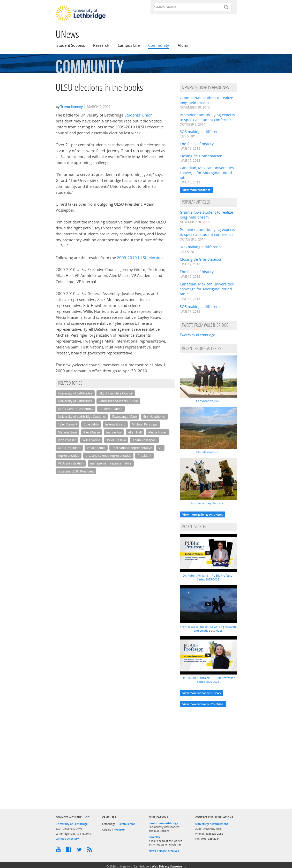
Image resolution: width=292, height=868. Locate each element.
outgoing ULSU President (76, 471)
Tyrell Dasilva (116, 440)
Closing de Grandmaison (201, 156)
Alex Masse (92, 432)
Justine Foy (114, 432)
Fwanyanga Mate (125, 417)
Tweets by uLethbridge (197, 335)
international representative (132, 448)
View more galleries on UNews (203, 514)
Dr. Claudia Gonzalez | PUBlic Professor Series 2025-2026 (208, 680)
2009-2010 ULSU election (140, 258)
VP (160, 448)
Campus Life (129, 45)
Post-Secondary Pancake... (208, 503)
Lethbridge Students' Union (118, 401)
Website (119, 830)
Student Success (71, 45)
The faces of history (197, 144)
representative (69, 456)
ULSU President (69, 448)
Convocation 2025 (208, 401)
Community (159, 45)
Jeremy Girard (115, 424)
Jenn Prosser (67, 440)
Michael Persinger (145, 424)
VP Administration (71, 463)
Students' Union (138, 115)
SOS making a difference (201, 132)
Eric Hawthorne (154, 417)
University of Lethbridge (75, 393)
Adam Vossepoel (144, 440)
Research (101, 45)
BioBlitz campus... (208, 452)
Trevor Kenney (72, 107)
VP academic (96, 448)
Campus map (127, 824)
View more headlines (196, 190)
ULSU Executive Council (116, 393)
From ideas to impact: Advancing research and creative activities (208, 629)
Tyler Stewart (68, 424)
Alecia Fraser (158, 432)
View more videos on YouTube (203, 704)
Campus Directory (67, 839)
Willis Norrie (91, 440)
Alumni (184, 45)
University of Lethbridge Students (82, 417)
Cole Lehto (91, 424)
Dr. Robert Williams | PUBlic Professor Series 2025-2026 (208, 577)
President (144, 456)
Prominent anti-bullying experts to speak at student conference (207, 117)
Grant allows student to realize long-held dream (206, 100)
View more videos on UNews (201, 693)
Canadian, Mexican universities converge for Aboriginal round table (207, 173)
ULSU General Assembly (76, 409)
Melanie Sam (67, 432)
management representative (111, 463)
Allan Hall (135, 432)
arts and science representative (108, 456)
